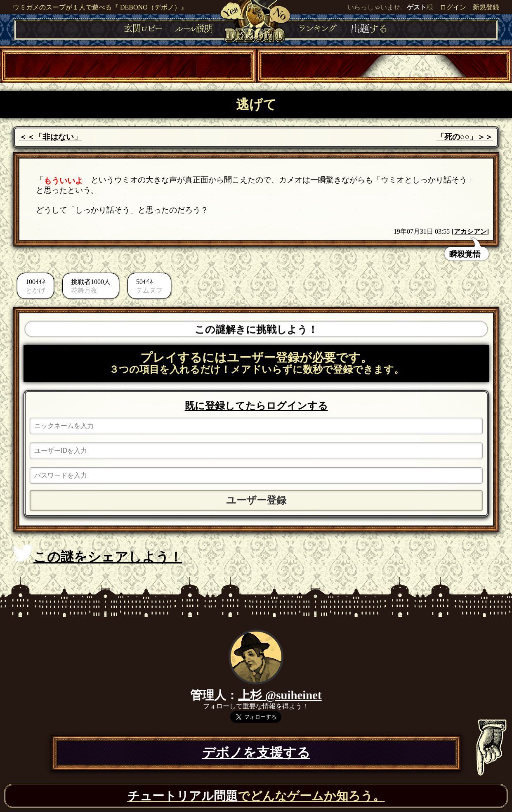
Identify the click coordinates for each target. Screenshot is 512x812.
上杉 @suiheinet (280, 695)
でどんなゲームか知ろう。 (256, 796)
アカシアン (470, 231)
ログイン (453, 7)
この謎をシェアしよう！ (98, 554)
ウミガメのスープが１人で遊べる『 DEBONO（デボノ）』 (100, 7)
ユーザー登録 (256, 500)
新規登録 (486, 7)
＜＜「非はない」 (50, 137)
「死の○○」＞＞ (465, 137)
